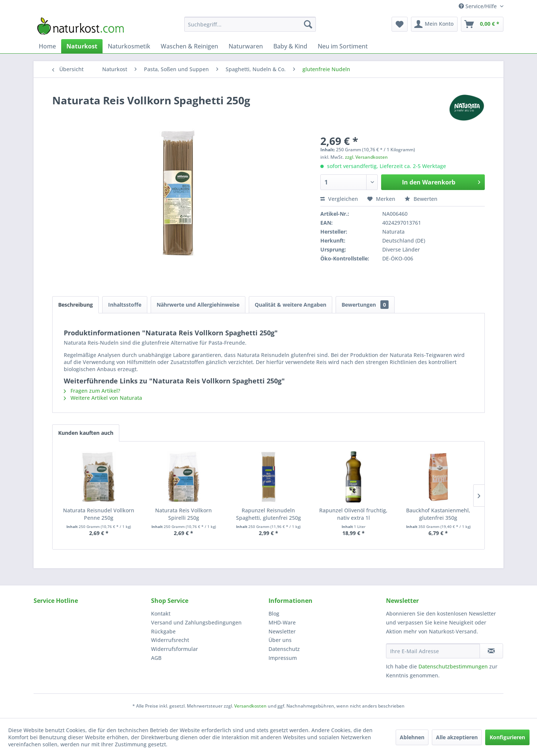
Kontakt (161, 613)
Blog (274, 613)
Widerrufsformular (175, 649)
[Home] (47, 46)
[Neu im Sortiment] (343, 46)
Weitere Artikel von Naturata (103, 398)
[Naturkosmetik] (129, 46)
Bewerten (421, 199)
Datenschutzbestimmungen (453, 666)
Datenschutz (284, 649)
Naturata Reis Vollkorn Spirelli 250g (183, 514)
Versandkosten (250, 706)
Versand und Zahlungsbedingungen (196, 622)
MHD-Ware (282, 622)
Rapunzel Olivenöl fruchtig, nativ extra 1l (353, 514)
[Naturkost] (82, 46)
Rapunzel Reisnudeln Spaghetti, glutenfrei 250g (268, 514)
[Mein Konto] (434, 24)
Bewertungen (365, 305)
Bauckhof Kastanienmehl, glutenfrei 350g (438, 514)
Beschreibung (76, 305)
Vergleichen (339, 199)
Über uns (280, 640)
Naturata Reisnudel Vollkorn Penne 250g (99, 514)
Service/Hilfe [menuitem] (478, 6)
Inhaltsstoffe (125, 305)
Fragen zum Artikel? (92, 391)
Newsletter (282, 631)
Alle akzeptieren (457, 737)
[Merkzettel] (400, 24)
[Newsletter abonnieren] (491, 651)
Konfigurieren (507, 737)
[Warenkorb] (482, 24)
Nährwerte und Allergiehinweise (198, 305)
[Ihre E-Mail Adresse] (433, 651)
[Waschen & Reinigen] (189, 46)
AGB (156, 658)
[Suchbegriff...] (250, 24)
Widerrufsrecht (170, 640)
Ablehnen (412, 737)
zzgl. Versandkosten (366, 157)
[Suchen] (308, 24)
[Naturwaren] (246, 46)
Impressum (283, 658)
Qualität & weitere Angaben (291, 305)
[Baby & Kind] (290, 46)
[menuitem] (250, 24)
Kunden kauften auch (86, 433)
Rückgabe (163, 631)
